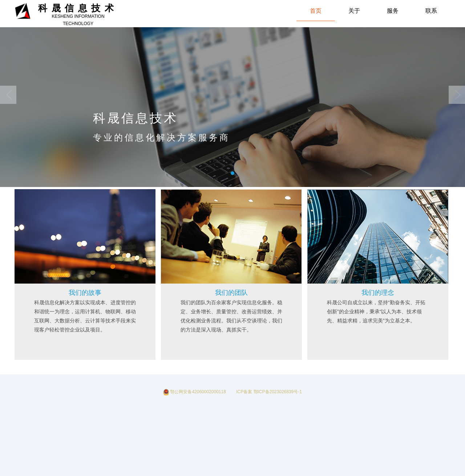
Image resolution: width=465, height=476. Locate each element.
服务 (393, 11)
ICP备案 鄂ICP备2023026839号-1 (267, 392)
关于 (354, 11)
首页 (316, 11)
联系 (431, 11)
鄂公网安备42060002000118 (195, 392)
